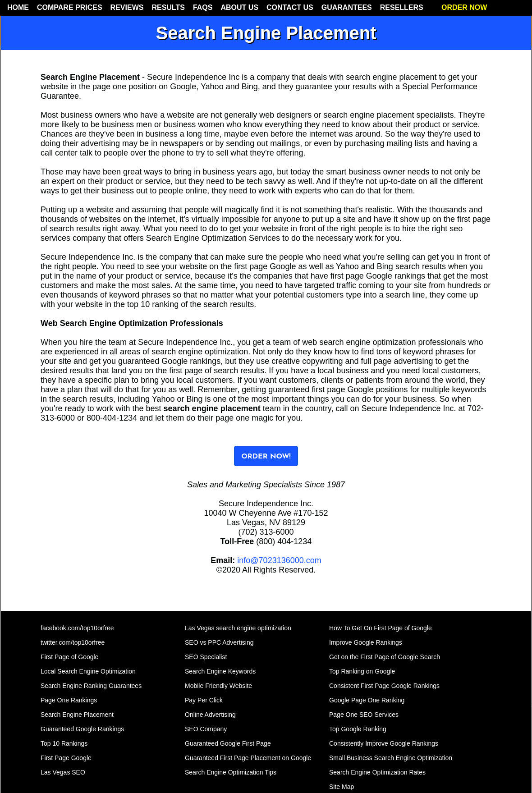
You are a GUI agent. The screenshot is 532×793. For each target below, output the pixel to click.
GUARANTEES (347, 7)
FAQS (203, 7)
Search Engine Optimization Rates (377, 772)
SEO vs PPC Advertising (219, 642)
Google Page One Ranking (367, 700)
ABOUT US (239, 7)
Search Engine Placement (77, 715)
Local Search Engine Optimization (88, 671)
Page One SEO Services (364, 715)
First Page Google (66, 758)
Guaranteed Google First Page (228, 743)
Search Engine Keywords (220, 671)
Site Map (342, 787)
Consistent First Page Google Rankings (384, 686)
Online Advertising (210, 715)
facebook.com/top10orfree (77, 628)
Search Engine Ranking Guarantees (91, 686)
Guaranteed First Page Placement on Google (248, 758)
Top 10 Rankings (64, 743)
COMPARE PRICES (70, 7)
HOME (18, 7)
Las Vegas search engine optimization (238, 628)
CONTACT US (290, 7)
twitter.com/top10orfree (73, 642)
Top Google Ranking (358, 729)
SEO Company (206, 729)
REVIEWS (127, 7)
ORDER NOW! (266, 457)
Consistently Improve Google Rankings (384, 743)
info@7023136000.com (279, 560)
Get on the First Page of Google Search (385, 657)
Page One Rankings (69, 700)
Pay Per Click (204, 700)
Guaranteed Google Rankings (82, 729)
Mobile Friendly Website (218, 686)
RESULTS (168, 7)
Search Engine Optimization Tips (231, 772)
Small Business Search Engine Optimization (391, 758)
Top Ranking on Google (362, 671)
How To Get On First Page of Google (381, 628)
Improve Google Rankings (366, 642)
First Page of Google (69, 657)
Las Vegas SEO (63, 772)
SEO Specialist (206, 657)
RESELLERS (402, 7)
